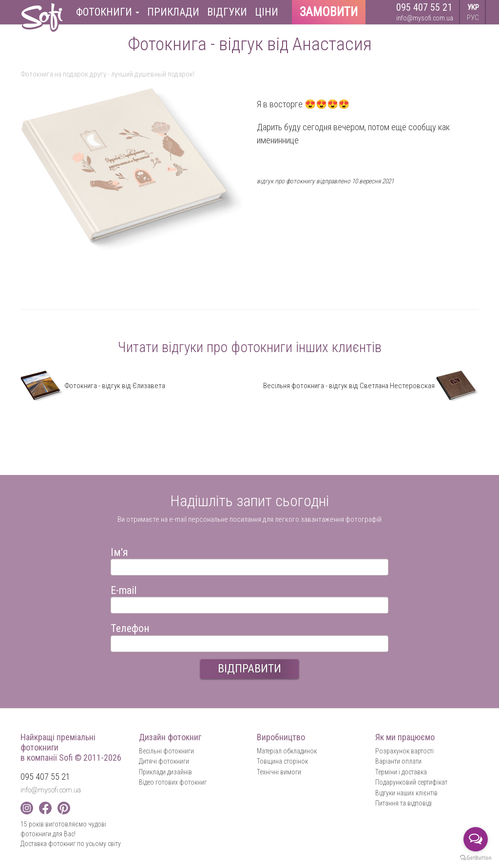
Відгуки (227, 12)
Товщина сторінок (282, 761)
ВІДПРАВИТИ (249, 669)
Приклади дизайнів (165, 772)
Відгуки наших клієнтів (406, 793)
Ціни (267, 12)
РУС (473, 18)
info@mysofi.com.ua (425, 18)
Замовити (329, 12)
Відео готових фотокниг (173, 782)
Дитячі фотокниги (164, 761)
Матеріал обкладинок (287, 751)
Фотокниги (108, 12)
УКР (473, 7)
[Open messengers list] (476, 839)
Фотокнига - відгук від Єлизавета (93, 386)
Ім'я (119, 551)
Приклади (173, 12)
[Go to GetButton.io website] (476, 858)
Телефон (130, 627)
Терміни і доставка (401, 772)
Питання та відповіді (403, 803)
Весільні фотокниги (166, 751)
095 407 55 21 (424, 7)
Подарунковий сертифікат (411, 782)
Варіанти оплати (398, 761)
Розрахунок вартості (404, 751)
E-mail (124, 589)
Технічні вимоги (279, 772)
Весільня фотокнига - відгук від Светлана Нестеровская (371, 386)
